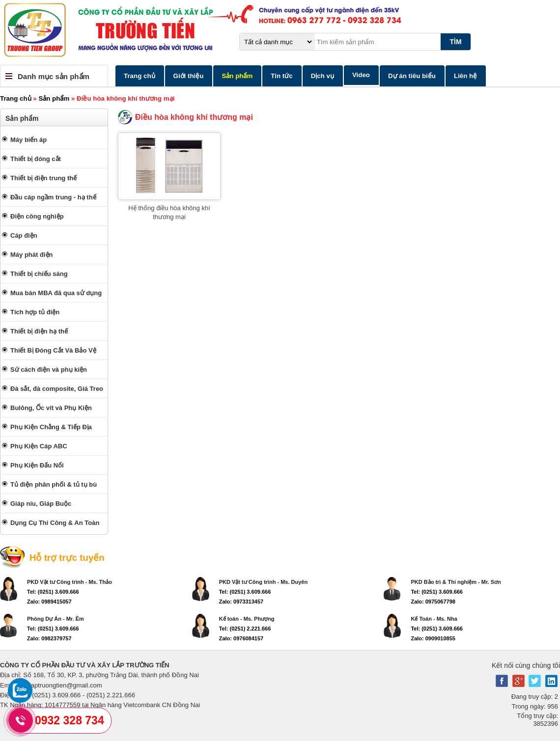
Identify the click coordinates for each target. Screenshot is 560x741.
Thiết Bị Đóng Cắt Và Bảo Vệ (53, 350)
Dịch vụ (322, 76)
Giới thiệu (189, 76)
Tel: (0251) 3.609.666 (53, 592)
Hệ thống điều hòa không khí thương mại (169, 212)
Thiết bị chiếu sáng (39, 274)
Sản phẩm (237, 76)
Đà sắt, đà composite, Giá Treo (57, 389)
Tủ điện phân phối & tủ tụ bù (54, 484)
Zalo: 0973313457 (241, 602)
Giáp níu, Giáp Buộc (41, 504)
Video (361, 75)
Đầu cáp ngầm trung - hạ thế (53, 197)
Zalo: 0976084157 (241, 638)
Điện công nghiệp (37, 216)
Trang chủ (140, 76)
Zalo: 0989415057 (49, 602)
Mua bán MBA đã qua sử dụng (56, 293)
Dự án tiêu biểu (412, 76)
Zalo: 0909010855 (433, 638)
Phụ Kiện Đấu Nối (37, 465)
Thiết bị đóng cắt (36, 159)
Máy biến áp (28, 140)
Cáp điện (24, 235)
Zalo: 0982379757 (49, 638)
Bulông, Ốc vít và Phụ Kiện (51, 408)
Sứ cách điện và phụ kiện (49, 370)
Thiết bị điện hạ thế (39, 331)
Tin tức (281, 76)
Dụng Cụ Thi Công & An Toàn (55, 523)
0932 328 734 (70, 720)
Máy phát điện (31, 255)
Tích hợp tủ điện (35, 312)
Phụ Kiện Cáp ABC (39, 446)
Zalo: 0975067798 (433, 602)
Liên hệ (465, 76)
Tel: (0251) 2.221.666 (245, 629)
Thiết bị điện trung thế (43, 178)
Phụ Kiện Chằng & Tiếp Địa (51, 427)
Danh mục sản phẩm (54, 76)
